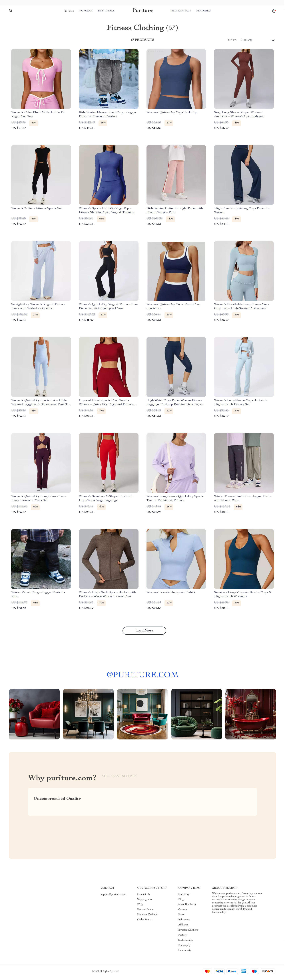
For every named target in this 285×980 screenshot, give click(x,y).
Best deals (106, 11)
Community (185, 952)
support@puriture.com (113, 896)
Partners (183, 937)
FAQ (140, 906)
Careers (183, 911)
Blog (181, 901)
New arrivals (181, 11)
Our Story (184, 896)
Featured (204, 11)
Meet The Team (187, 906)
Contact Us (144, 896)
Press (181, 917)
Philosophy (184, 947)
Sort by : (232, 42)
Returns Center (145, 911)
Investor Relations (188, 932)
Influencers (184, 922)
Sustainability (186, 942)
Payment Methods (147, 917)
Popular (86, 11)
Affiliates (183, 927)
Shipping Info (144, 901)
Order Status (144, 922)
